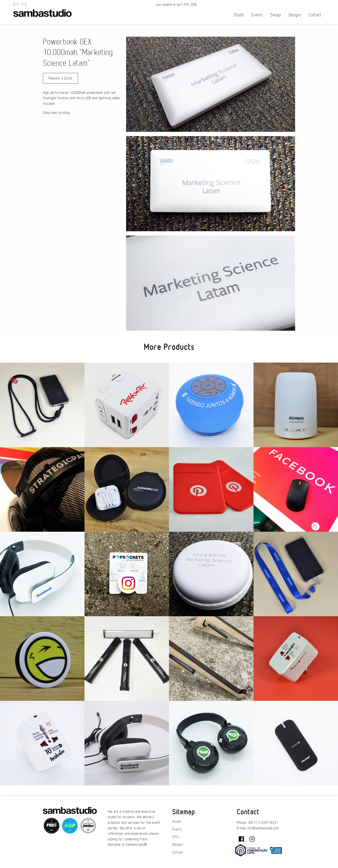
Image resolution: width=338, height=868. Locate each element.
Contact (315, 15)
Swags (276, 15)
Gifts (176, 837)
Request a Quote (60, 78)
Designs (295, 15)
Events (257, 15)
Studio (239, 15)
